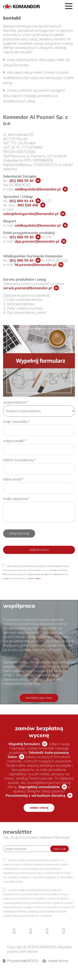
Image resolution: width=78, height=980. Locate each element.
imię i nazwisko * (16, 421)
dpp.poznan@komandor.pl (37, 241)
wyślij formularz (39, 550)
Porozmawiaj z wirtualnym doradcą (35, 795)
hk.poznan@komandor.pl (36, 265)
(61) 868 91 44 (21, 201)
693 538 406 (28, 205)
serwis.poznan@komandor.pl (27, 288)
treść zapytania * (17, 499)
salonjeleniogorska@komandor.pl (31, 214)
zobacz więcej (34, 578)
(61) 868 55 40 (21, 181)
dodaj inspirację (19, 533)
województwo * (16, 402)
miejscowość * (15, 441)
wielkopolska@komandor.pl (38, 189)
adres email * (13, 479)
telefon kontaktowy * (20, 460)
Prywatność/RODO (23, 961)
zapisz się (60, 849)
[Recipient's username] (30, 849)
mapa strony (58, 961)
